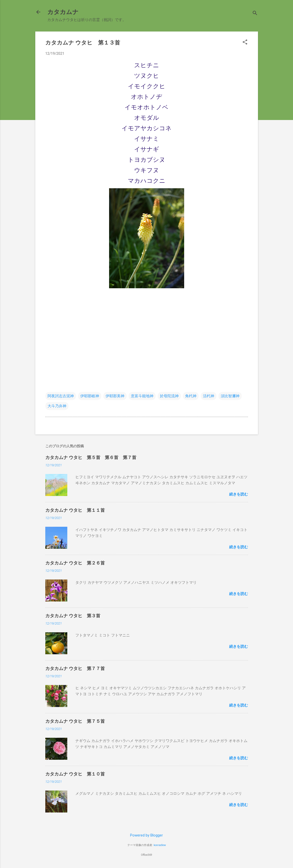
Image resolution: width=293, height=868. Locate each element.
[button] (245, 42)
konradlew (160, 845)
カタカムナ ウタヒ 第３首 (73, 616)
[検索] (255, 14)
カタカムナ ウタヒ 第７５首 (75, 721)
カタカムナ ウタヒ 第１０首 (75, 774)
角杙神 (191, 396)
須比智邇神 (230, 396)
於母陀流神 (169, 396)
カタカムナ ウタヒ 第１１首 (75, 510)
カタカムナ (63, 12)
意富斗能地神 (142, 396)
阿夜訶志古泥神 (61, 396)
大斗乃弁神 (57, 406)
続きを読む (239, 494)
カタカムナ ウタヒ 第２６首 (75, 563)
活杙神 (209, 396)
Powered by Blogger (147, 835)
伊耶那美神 (115, 396)
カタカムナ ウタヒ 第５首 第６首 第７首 (91, 457)
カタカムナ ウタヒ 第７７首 (75, 668)
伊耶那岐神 (90, 396)
